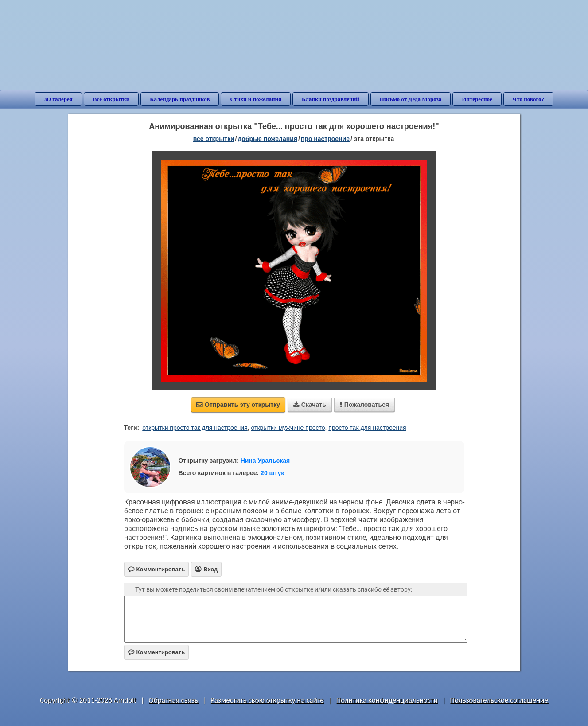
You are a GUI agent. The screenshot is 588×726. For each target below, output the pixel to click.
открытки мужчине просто (288, 428)
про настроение (325, 139)
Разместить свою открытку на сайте (267, 700)
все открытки (214, 139)
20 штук (272, 473)
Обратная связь (174, 700)
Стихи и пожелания (256, 99)
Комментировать (157, 652)
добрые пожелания (267, 139)
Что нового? (528, 99)
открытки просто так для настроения (195, 428)
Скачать (310, 405)
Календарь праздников (180, 99)
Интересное (477, 99)
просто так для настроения (367, 428)
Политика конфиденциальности (387, 700)
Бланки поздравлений (331, 99)
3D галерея (58, 99)
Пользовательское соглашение (499, 700)
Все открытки (111, 99)
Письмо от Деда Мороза (411, 99)
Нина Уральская (265, 461)
